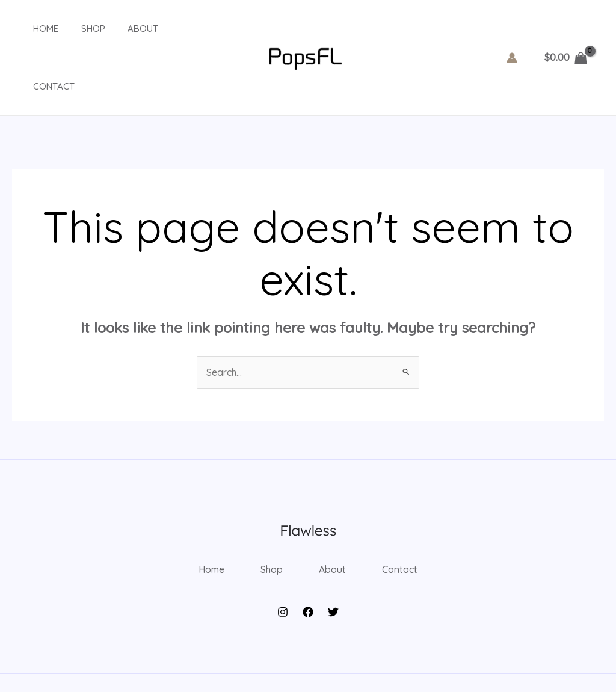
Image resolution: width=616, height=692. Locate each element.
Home (37, 29)
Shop (79, 29)
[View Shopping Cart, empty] (565, 29)
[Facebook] (308, 557)
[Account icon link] (512, 29)
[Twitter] (333, 557)
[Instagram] (283, 557)
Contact (179, 29)
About (125, 29)
